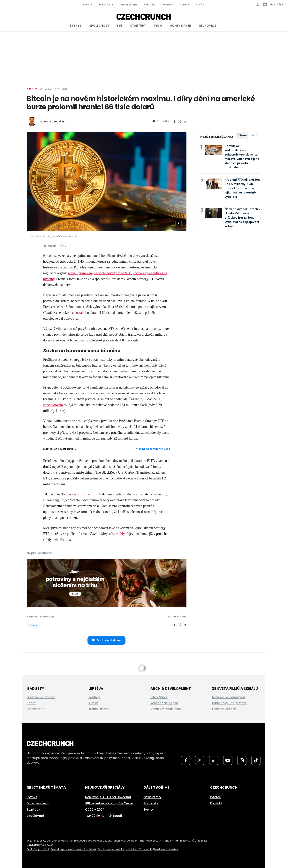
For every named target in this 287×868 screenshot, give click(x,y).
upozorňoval (83, 494)
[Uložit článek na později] (50, 246)
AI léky (93, 703)
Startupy (138, 26)
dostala (79, 313)
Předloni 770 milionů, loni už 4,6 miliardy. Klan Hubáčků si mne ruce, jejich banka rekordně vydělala (243, 188)
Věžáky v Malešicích (166, 709)
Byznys (76, 26)
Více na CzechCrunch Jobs (153, 449)
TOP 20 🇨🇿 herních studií (104, 816)
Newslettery (129, 5)
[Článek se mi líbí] (63, 246)
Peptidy (94, 697)
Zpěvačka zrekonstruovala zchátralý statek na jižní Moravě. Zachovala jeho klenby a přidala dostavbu (242, 157)
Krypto (32, 89)
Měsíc (254, 135)
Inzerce (184, 5)
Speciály (150, 5)
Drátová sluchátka (41, 697)
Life (120, 26)
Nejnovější (208, 26)
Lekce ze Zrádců (224, 709)
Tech (158, 26)
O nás (200, 5)
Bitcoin (33, 625)
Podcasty (106, 5)
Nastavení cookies (166, 849)
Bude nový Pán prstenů (230, 703)
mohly (120, 534)
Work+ (167, 5)
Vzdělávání (35, 816)
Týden (242, 135)
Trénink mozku (99, 709)
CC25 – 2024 (95, 810)
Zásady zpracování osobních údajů (73, 849)
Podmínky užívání (38, 849)
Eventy (88, 5)
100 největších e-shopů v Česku (109, 803)
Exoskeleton (36, 709)
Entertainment (38, 803)
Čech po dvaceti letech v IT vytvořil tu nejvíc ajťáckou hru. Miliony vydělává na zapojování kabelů (242, 218)
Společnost (99, 26)
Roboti (32, 703)
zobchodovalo (53, 405)
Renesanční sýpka (164, 703)
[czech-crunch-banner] (107, 583)
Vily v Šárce (159, 697)
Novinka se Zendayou (229, 697)
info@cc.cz (46, 845)
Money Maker (180, 26)
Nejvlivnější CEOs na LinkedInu (108, 797)
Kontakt (216, 803)
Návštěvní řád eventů (139, 849)
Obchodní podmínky (111, 849)
